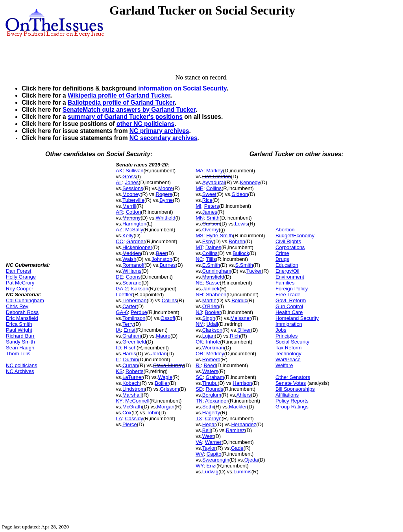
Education (287, 265)
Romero (211, 359)
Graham (132, 336)
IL (118, 359)
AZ (119, 230)
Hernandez (244, 424)
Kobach (131, 383)
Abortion (285, 230)
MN (200, 218)
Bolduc (239, 300)
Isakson (140, 289)
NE (199, 283)
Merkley (215, 354)
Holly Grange (21, 277)
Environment (290, 277)
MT (199, 247)
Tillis (211, 259)
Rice (207, 200)
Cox (127, 413)
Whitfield (166, 218)
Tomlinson (134, 318)
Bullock (241, 253)
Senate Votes (291, 383)
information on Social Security (182, 88)
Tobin (153, 413)
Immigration (289, 324)
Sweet (209, 194)
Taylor (209, 448)
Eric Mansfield (22, 318)
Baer (161, 253)
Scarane (132, 283)
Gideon (240, 194)
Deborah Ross (22, 312)
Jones (132, 182)
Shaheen (216, 295)
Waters (210, 371)
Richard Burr (20, 336)
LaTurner (133, 377)
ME (200, 188)
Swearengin (216, 460)
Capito (214, 454)
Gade (237, 448)
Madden (132, 253)
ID (118, 348)
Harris (129, 354)
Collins (169, 300)
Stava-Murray (168, 365)
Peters (212, 206)
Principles (287, 336)
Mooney (131, 194)
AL (119, 182)
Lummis (242, 472)
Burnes (167, 265)
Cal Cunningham (25, 300)
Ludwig (210, 472)
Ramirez (235, 430)
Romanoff (133, 265)
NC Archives (20, 371)
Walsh (129, 259)
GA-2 (122, 289)
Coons (133, 277)
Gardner (136, 241)
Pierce (130, 424)
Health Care (289, 312)
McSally (134, 230)
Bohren (237, 241)
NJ (199, 312)
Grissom (169, 389)
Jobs (281, 330)
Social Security (292, 342)
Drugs (282, 259)
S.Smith (244, 265)
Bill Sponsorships (295, 389)
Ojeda (251, 460)
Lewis (241, 224)
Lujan (209, 336)
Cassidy (134, 418)
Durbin (130, 359)
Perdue (139, 312)
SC (199, 377)
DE (119, 277)
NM (200, 324)
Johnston (162, 259)
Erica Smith (19, 324)
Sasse (213, 283)
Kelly (128, 236)
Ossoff (168, 318)
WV (200, 454)
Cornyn (213, 418)
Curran (130, 365)
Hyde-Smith (220, 236)
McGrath (132, 407)
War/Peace (288, 359)
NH (199, 295)
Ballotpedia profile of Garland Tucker (121, 103)
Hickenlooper (137, 247)
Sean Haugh (20, 348)
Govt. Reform (291, 300)
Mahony (131, 218)
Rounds (214, 389)
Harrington (134, 224)
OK (199, 342)
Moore (165, 188)
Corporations (290, 247)
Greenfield (134, 342)
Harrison (242, 383)
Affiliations (287, 395)
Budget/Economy (295, 236)
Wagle (165, 377)
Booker (213, 312)
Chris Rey (17, 306)
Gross (129, 176)
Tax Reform (288, 348)
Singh (209, 318)
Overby (211, 230)
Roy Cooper (19, 289)
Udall (213, 324)
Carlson (211, 224)
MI (198, 206)
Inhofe (213, 342)
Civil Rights (288, 241)
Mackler (238, 407)
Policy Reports (292, 401)
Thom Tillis (18, 354)
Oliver (244, 330)
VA (199, 442)
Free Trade (288, 295)
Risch (130, 348)
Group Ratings (292, 407)
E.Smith (211, 265)
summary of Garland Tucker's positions (125, 117)
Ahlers (243, 395)
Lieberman (134, 300)
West (208, 436)
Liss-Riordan (217, 176)
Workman (213, 348)
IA (118, 330)
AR (119, 212)
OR (200, 354)
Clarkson (212, 330)
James (210, 212)
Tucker (254, 271)
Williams (132, 271)
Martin (209, 300)
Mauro (163, 336)
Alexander (217, 401)
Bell (207, 430)
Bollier (162, 383)
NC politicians (21, 365)
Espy (208, 241)
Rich (235, 336)
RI (198, 365)
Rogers (164, 194)
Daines (213, 247)
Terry (128, 324)
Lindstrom (134, 389)
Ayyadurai (214, 182)
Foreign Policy (292, 289)
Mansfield (213, 277)
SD (199, 389)
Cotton (133, 212)
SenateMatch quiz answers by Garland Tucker (129, 110)
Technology (288, 354)
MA (200, 171)
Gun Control (289, 306)
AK (119, 171)
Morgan (166, 407)
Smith (213, 218)
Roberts (135, 371)
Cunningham (217, 271)
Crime (282, 253)
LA (119, 418)
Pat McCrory (20, 283)
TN (199, 401)
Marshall (132, 395)
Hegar (209, 424)
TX (199, 418)
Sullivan (135, 171)
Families (285, 283)
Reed (210, 365)
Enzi (212, 466)
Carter (129, 306)
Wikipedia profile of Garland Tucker (119, 95)
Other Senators (293, 377)
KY (119, 401)
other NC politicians (145, 124)
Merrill (129, 206)
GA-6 (122, 312)
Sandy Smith (20, 342)
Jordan (159, 354)
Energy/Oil (287, 271)
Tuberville (133, 200)
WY (200, 466)
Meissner (241, 318)
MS (200, 236)
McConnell (137, 401)
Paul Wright (19, 330)
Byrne (166, 200)
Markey (215, 171)
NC (199, 259)
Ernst (129, 330)
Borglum (212, 395)
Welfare (284, 365)
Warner (213, 442)
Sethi (208, 407)
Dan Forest (18, 271)
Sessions (133, 188)
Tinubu (210, 383)
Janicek (211, 289)
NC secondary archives (163, 138)
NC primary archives (159, 131)
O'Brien (211, 306)
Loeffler (124, 295)
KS (119, 371)
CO (120, 241)
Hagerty (211, 413)
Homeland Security (297, 318)
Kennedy (250, 182)
